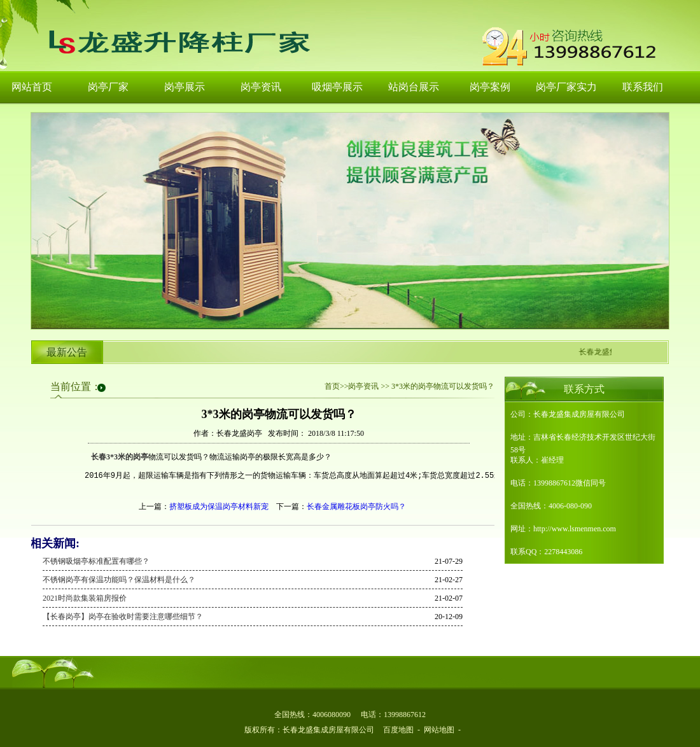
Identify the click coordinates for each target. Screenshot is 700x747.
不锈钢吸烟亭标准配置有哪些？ (96, 561)
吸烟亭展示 (337, 87)
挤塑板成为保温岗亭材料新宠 (219, 506)
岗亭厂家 (108, 87)
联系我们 (643, 87)
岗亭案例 (490, 87)
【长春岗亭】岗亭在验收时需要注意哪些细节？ (123, 617)
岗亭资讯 (261, 87)
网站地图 (439, 730)
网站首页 (32, 87)
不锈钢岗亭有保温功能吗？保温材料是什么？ (119, 580)
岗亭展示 (185, 87)
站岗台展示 (414, 87)
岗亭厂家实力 (566, 87)
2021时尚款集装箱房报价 (85, 598)
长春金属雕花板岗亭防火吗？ (356, 506)
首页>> (337, 386)
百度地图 (398, 730)
